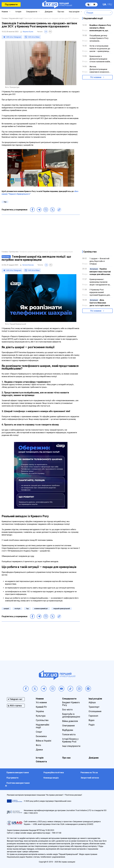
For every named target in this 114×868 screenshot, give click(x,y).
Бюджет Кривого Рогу (71, 704)
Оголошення (95, 711)
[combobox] (97, 13)
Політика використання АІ (17, 784)
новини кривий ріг (41, 609)
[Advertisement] (41, 233)
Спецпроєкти (32, 12)
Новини (5, 12)
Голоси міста (69, 734)
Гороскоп (93, 716)
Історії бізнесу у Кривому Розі (70, 740)
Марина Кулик (28, 32)
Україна (40, 711)
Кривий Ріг (41, 707)
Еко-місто (67, 710)
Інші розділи (74, 12)
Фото (38, 745)
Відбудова (68, 730)
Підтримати (11, 4)
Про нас (61, 12)
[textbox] (97, 13)
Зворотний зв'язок (90, 778)
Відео (92, 720)
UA (104, 4)
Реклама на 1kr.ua (89, 772)
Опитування (68, 726)
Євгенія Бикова (28, 265)
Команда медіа (51, 778)
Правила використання (18, 772)
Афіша (92, 702)
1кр (5, 202)
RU (110, 4)
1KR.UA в (14, 37)
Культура (41, 716)
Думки (39, 750)
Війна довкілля (70, 721)
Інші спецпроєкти (71, 746)
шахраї (6, 609)
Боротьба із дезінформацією (71, 715)
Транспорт (94, 707)
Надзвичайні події (43, 726)
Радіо (92, 725)
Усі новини (96, 77)
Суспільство (42, 720)
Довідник (49, 12)
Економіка (41, 736)
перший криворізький (62, 609)
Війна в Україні (44, 741)
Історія (18, 12)
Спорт (39, 732)
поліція (17, 609)
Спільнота (41, 762)
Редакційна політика (54, 772)
